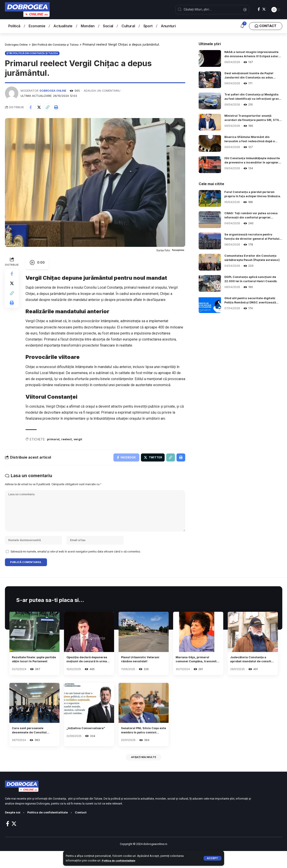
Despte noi (14, 829)
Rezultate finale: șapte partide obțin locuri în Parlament (32, 672)
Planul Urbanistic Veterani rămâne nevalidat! (136, 672)
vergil (81, 441)
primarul (54, 441)
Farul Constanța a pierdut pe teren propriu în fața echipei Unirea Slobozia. (252, 195)
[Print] (60, 108)
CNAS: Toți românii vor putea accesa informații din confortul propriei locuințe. (249, 216)
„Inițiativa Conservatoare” (81, 745)
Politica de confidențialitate (121, 861)
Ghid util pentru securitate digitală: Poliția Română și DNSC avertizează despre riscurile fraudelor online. (253, 301)
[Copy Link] (50, 108)
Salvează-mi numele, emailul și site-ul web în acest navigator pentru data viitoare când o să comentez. (76, 562)
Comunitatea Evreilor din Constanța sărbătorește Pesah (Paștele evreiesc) (253, 259)
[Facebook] (259, 9)
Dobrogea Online (54, 91)
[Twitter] (264, 9)
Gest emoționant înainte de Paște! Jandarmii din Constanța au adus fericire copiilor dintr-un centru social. (252, 76)
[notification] (242, 26)
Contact (88, 829)
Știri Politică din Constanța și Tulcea (32, 53)
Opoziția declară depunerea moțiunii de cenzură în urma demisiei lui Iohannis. (88, 672)
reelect (68, 441)
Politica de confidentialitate (52, 829)
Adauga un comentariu (103, 91)
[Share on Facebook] (31, 108)
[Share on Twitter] (41, 108)
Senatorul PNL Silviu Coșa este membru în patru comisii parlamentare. (140, 745)
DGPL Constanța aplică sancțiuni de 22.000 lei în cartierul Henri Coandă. (253, 280)
